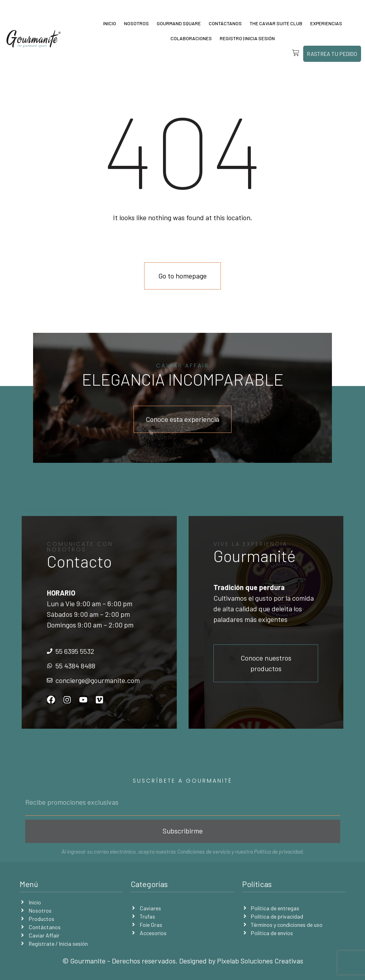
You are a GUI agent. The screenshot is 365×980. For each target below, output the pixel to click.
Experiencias (326, 23)
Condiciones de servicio (204, 851)
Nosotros (136, 23)
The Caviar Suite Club (276, 23)
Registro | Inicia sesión (247, 38)
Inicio (110, 23)
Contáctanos (225, 23)
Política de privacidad (278, 851)
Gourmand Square (179, 23)
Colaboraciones (191, 38)
